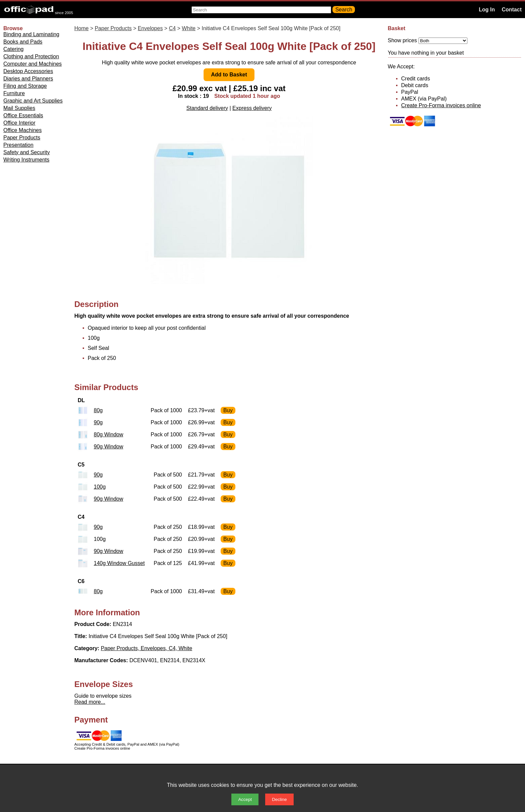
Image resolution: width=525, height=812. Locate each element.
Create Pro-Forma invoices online (441, 105)
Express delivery (252, 108)
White (189, 28)
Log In (487, 10)
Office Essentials (23, 115)
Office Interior (19, 123)
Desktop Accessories (28, 71)
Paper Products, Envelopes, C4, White (146, 648)
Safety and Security (27, 152)
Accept (245, 799)
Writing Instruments (26, 160)
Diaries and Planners (28, 79)
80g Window (108, 434)
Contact (512, 10)
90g (98, 422)
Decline (279, 799)
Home (82, 28)
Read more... (90, 702)
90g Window (108, 447)
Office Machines (22, 130)
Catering (13, 49)
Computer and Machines (32, 64)
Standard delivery (207, 108)
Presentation (18, 145)
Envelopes (150, 28)
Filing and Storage (25, 86)
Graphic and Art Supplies (33, 101)
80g (98, 410)
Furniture (14, 93)
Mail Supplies (19, 108)
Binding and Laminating (31, 34)
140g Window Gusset (119, 563)
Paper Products (22, 138)
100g (100, 487)
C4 (172, 28)
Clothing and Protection (31, 56)
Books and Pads (23, 42)
